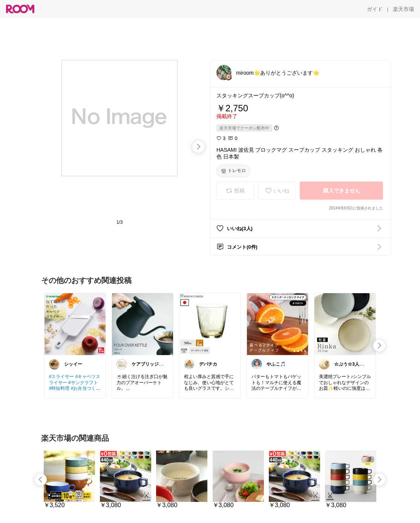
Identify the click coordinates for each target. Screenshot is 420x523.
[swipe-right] (198, 147)
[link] (75, 324)
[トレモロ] (233, 171)
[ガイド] (375, 9)
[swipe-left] (41, 480)
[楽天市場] (403, 9)
